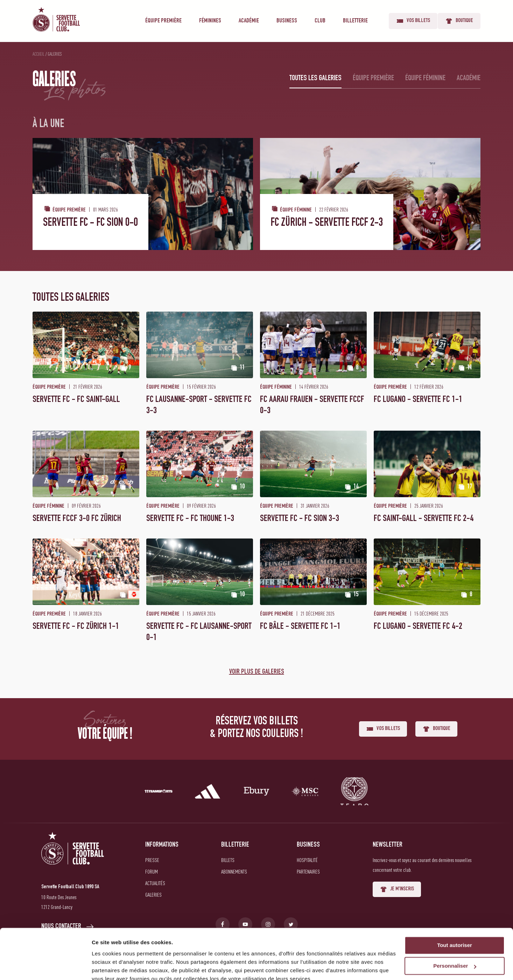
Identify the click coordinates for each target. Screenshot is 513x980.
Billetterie (355, 21)
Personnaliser (455, 934)
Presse (152, 860)
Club (320, 21)
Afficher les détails (115, 966)
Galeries (153, 895)
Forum (152, 871)
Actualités (155, 883)
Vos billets (413, 21)
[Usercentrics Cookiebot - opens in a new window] (45, 966)
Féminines (210, 21)
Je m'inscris (397, 889)
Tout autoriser (455, 914)
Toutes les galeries (315, 78)
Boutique (459, 21)
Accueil (38, 54)
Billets (228, 860)
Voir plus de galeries (257, 672)
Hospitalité (307, 860)
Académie (249, 21)
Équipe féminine (425, 78)
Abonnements (234, 871)
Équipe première (163, 21)
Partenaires (308, 871)
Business (287, 21)
